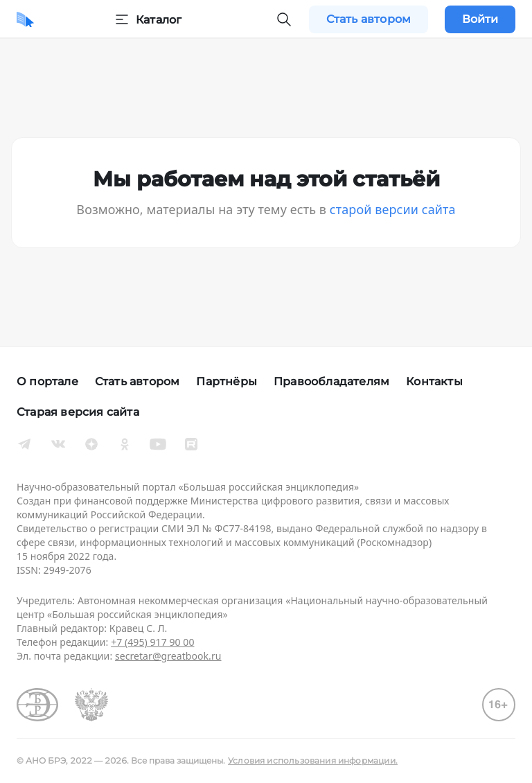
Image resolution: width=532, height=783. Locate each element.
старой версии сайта (393, 209)
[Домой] (25, 19)
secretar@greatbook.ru (168, 656)
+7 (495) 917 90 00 (152, 642)
